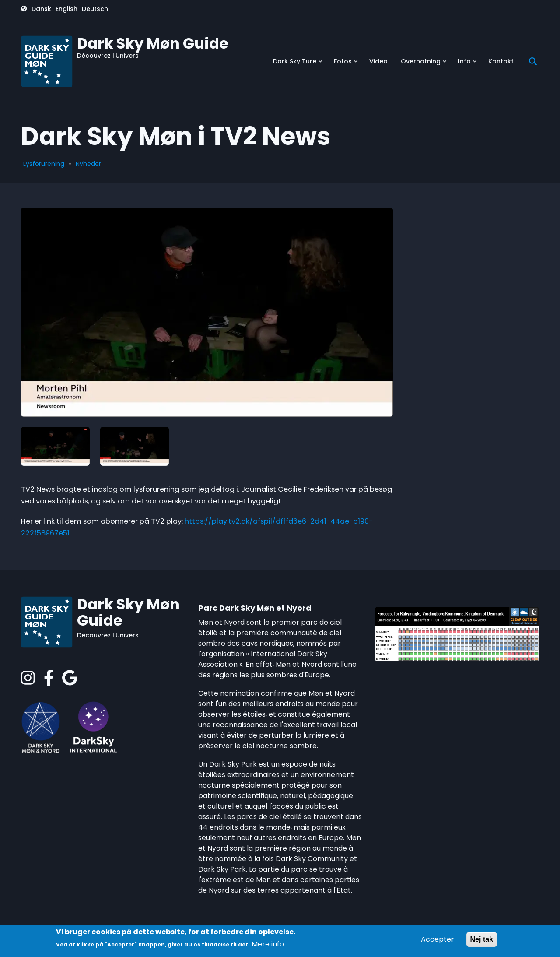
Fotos (346, 65)
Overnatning (424, 65)
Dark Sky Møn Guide (153, 43)
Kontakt (501, 61)
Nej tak (482, 939)
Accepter (437, 939)
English (66, 9)
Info (468, 65)
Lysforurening (44, 164)
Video (378, 61)
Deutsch (95, 9)
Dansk (41, 9)
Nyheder (88, 164)
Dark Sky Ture (298, 65)
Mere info (268, 944)
